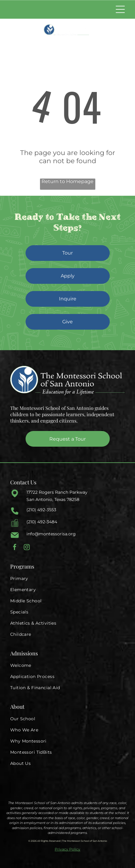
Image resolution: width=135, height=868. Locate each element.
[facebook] (15, 548)
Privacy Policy (67, 849)
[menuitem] (67, 579)
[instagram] (27, 548)
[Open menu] (120, 9)
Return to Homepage (67, 181)
